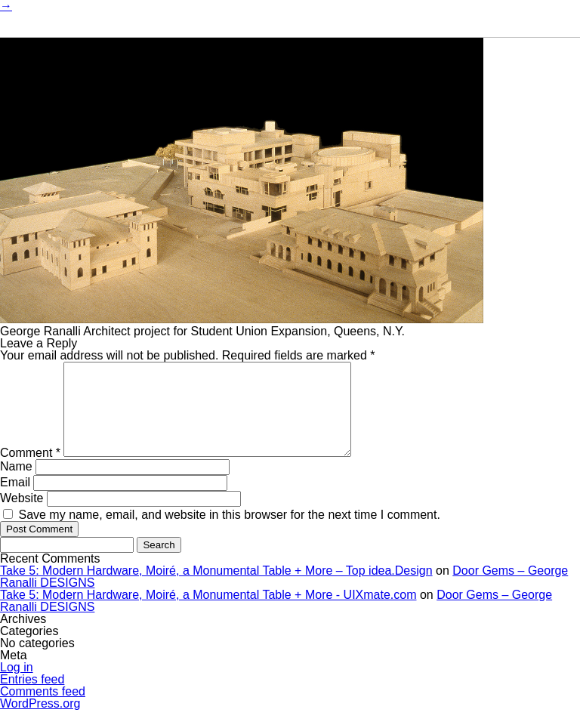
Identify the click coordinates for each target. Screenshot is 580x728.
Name (16, 484)
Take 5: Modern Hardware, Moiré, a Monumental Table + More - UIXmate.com (208, 613)
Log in (17, 685)
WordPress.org (40, 722)
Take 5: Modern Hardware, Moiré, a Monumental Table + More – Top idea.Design (216, 589)
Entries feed (32, 697)
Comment (30, 471)
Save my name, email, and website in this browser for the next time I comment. (229, 533)
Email (15, 500)
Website (22, 516)
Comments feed (43, 709)
